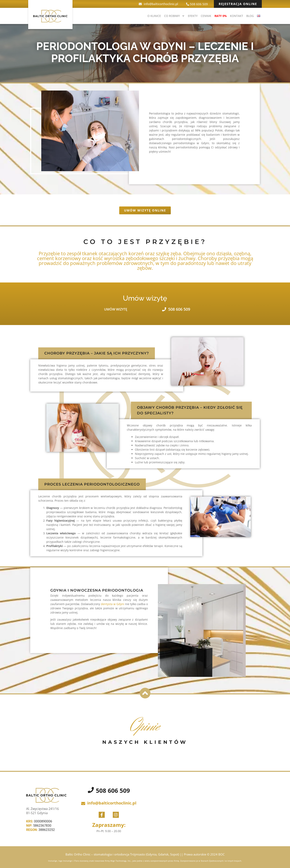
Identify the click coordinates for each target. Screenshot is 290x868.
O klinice (154, 16)
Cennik (206, 16)
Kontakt (237, 16)
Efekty (193, 16)
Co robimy (174, 16)
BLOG (250, 16)
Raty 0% (221, 16)
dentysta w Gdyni (112, 604)
